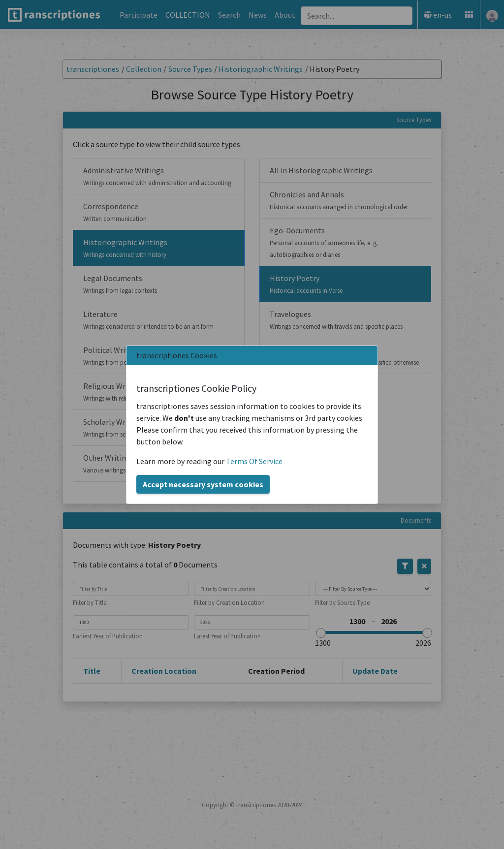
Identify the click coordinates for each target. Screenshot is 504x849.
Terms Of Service (254, 461)
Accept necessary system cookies (203, 484)
